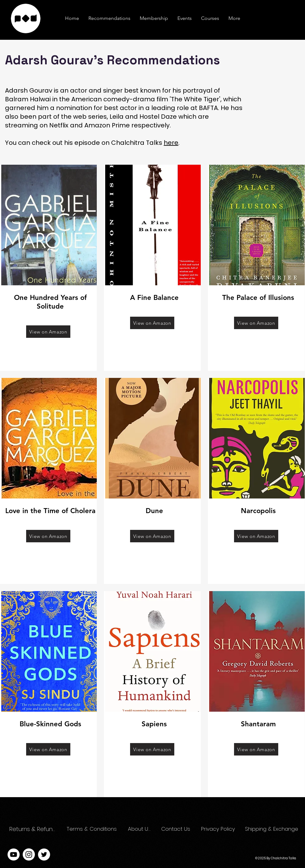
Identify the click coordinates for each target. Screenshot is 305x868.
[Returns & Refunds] (34, 829)
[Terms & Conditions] (92, 829)
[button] (234, 18)
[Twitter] (44, 854)
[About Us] (139, 829)
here (171, 143)
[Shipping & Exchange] (272, 829)
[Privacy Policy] (219, 829)
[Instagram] (29, 854)
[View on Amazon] (48, 332)
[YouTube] (14, 854)
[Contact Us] (176, 829)
